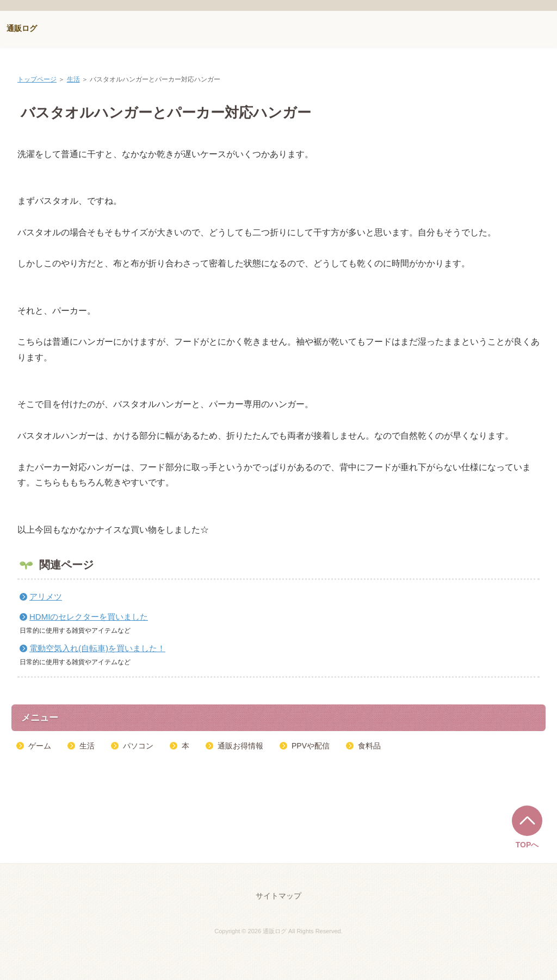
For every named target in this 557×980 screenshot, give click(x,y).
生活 (73, 79)
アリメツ (46, 597)
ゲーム (40, 746)
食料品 (369, 746)
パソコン (138, 746)
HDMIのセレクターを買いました (89, 617)
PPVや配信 (311, 746)
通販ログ (22, 28)
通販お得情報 (240, 746)
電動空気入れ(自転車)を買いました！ (97, 648)
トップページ (37, 79)
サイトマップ (278, 896)
